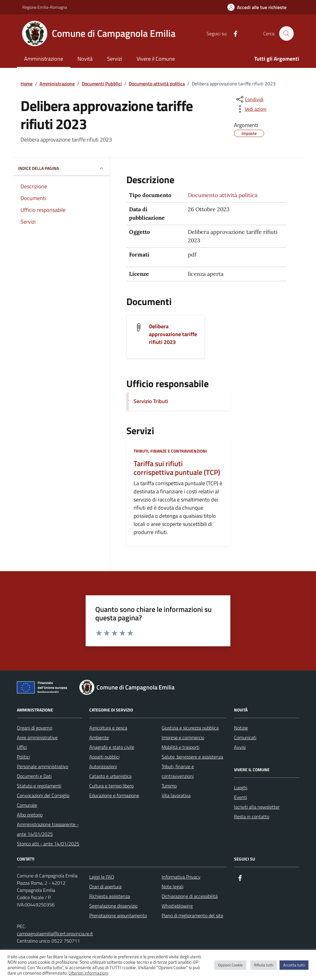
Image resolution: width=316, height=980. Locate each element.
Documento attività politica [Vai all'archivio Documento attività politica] (223, 195)
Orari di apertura (105, 886)
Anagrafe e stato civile (112, 747)
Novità (85, 59)
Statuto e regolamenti (39, 786)
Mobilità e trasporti (180, 747)
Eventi (240, 797)
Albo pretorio (30, 815)
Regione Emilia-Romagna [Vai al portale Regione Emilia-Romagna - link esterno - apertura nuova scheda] (45, 7)
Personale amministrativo (43, 766)
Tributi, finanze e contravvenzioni (170, 451)
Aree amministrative (37, 737)
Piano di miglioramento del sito (192, 915)
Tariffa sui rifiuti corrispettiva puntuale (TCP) (177, 468)
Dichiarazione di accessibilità (190, 896)
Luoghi (241, 787)
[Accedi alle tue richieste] (257, 7)
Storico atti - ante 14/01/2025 (48, 844)
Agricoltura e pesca (108, 728)
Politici (23, 757)
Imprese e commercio (183, 737)
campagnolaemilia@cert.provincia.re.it (55, 934)
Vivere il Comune (156, 59)
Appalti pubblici (104, 757)
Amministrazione (44, 59)
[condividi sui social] (249, 99)
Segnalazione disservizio (113, 906)
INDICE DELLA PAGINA (62, 168)
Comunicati (245, 737)
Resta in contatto (252, 816)
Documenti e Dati (34, 776)
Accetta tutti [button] (294, 965)
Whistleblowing (177, 906)
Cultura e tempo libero (111, 786)
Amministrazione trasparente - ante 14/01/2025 (48, 829)
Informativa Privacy (181, 877)
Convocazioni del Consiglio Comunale (43, 800)
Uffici (22, 747)
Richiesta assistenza (110, 896)
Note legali (172, 886)
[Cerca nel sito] (286, 33)
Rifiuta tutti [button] (264, 965)
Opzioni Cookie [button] (230, 965)
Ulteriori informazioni (88, 973)
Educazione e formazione (114, 795)
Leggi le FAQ (102, 877)
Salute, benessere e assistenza (192, 757)
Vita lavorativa (176, 795)
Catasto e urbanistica (110, 776)
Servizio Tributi (151, 401)
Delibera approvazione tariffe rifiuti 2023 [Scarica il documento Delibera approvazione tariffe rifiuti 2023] (173, 334)
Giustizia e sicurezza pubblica (190, 728)
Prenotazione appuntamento (118, 915)
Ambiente (99, 737)
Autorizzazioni (103, 766)
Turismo (169, 786)
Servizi (115, 59)
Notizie (241, 728)
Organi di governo (35, 728)
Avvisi (240, 747)
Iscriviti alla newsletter (257, 807)
